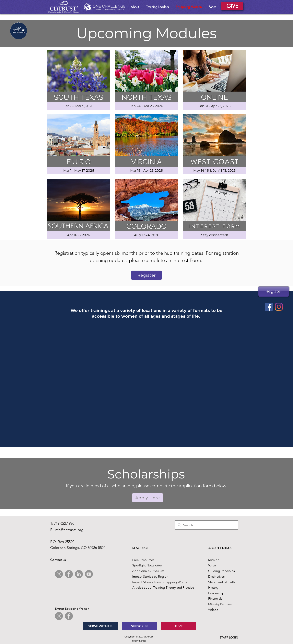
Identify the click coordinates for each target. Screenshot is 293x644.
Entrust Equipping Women (72, 609)
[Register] (274, 291)
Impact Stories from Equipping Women (161, 582)
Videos (213, 610)
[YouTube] (89, 574)
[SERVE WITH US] (100, 626)
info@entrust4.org (69, 530)
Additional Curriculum (148, 571)
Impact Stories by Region (150, 577)
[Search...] (206, 525)
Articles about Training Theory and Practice (163, 587)
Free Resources (143, 560)
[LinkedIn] (79, 574)
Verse (212, 565)
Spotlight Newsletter (147, 565)
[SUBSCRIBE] (140, 626)
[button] (148, 498)
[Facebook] (269, 307)
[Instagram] (279, 307)
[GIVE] (232, 6)
